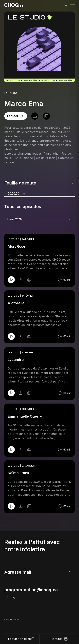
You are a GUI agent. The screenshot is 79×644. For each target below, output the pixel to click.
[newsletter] (38, 572)
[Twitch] (14, 598)
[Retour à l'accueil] (14, 5)
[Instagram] (6, 598)
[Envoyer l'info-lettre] (69, 572)
